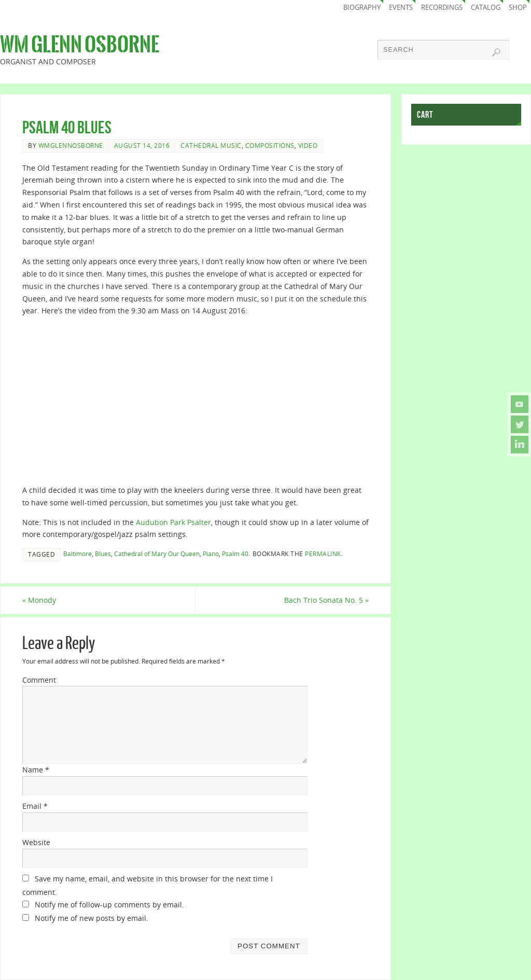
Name (36, 770)
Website (36, 842)
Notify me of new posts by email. (92, 918)
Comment (39, 680)
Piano (211, 554)
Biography (362, 8)
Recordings (442, 8)
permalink (323, 554)
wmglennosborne (71, 145)
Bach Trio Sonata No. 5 (326, 600)
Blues (103, 554)
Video (308, 145)
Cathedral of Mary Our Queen (157, 554)
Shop (518, 8)
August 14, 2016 (142, 145)
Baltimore (78, 554)
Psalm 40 (235, 554)
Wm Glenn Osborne (80, 45)
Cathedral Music (211, 145)
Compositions (270, 145)
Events (401, 8)
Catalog (486, 8)
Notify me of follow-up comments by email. (109, 905)
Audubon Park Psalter (173, 522)
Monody (39, 600)
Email (35, 806)
